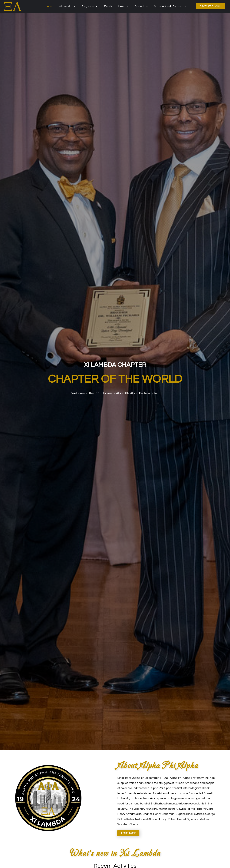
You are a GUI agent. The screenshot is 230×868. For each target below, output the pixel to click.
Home (49, 6)
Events (108, 6)
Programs (90, 6)
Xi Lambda (67, 6)
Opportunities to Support (170, 6)
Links (123, 6)
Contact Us (141, 6)
